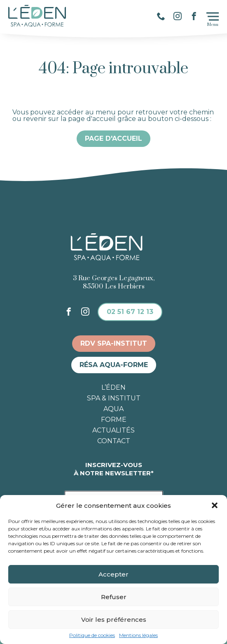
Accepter (113, 574)
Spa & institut (114, 398)
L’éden (113, 388)
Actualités (113, 430)
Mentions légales (138, 635)
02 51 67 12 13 (130, 312)
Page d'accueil (113, 138)
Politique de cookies (92, 635)
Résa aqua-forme (114, 365)
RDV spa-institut (114, 343)
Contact (114, 441)
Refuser (114, 597)
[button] (215, 505)
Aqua (113, 409)
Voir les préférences (114, 620)
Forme (114, 420)
